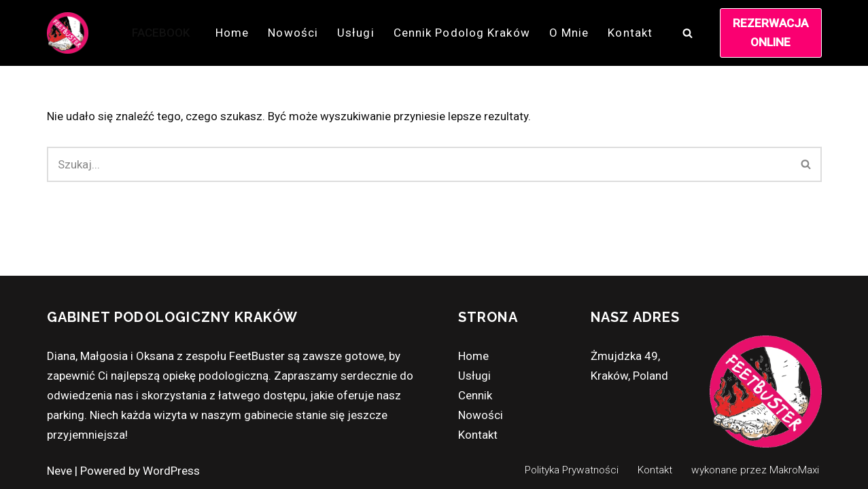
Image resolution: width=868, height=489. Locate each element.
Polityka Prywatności (572, 470)
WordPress (171, 471)
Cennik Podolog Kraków (462, 33)
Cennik (475, 395)
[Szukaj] (688, 33)
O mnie (569, 33)
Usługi (356, 33)
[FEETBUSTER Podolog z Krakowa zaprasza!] (68, 33)
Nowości (293, 33)
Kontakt (630, 33)
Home (232, 33)
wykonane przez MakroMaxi (755, 470)
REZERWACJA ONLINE (770, 32)
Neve (59, 471)
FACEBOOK (161, 33)
